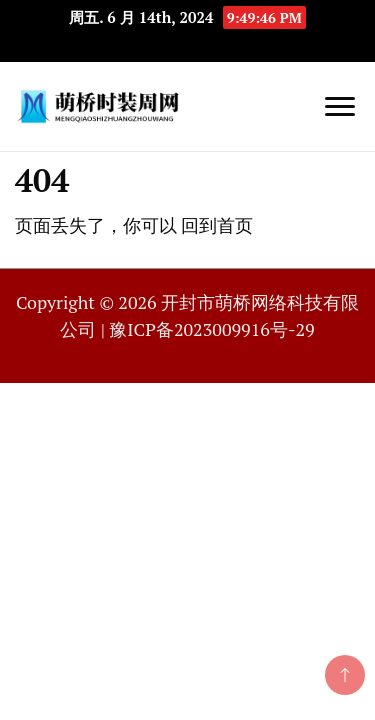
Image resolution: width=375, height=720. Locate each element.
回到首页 (217, 225)
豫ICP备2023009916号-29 (211, 329)
